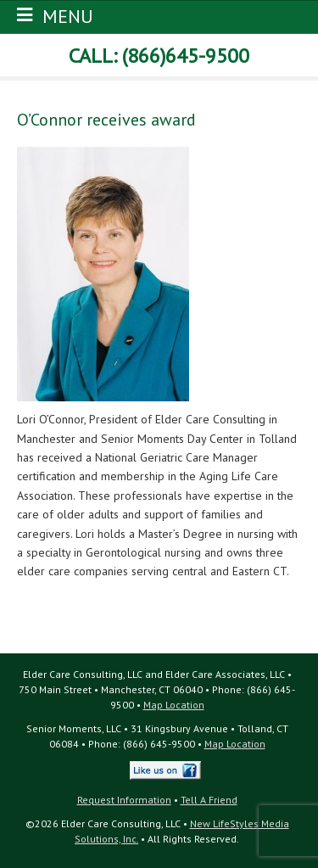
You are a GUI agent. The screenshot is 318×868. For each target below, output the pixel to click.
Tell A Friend (209, 800)
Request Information (124, 800)
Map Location (174, 705)
